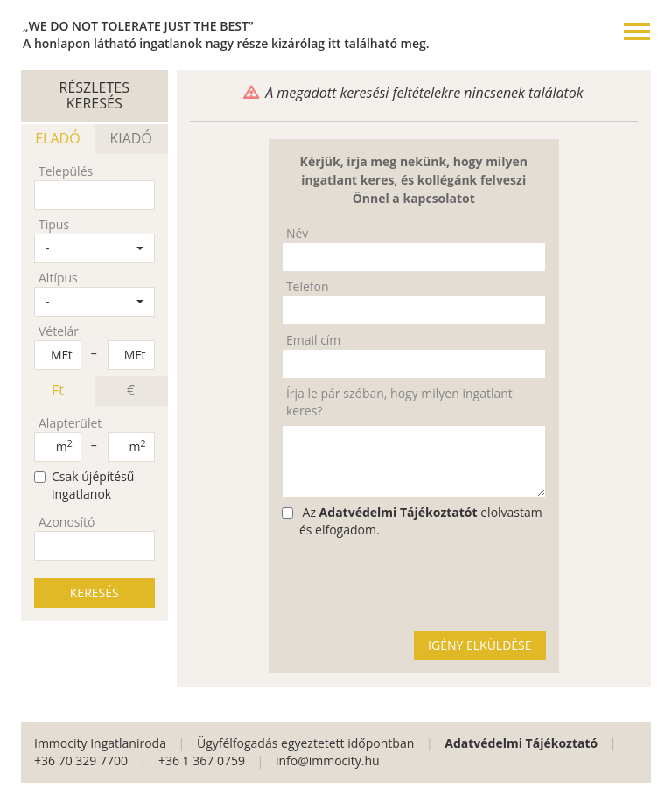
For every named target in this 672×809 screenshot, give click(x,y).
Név (297, 233)
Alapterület (70, 423)
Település (66, 171)
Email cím (313, 340)
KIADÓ (130, 138)
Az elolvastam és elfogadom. (412, 521)
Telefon (308, 286)
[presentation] (415, 583)
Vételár (59, 331)
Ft (58, 390)
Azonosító (66, 522)
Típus (54, 224)
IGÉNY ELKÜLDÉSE (479, 645)
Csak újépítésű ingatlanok (84, 485)
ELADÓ (57, 138)
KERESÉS (94, 593)
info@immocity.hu (328, 760)
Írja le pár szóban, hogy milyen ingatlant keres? (399, 402)
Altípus (58, 278)
